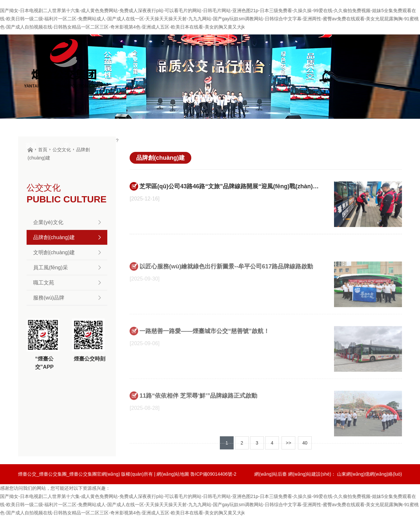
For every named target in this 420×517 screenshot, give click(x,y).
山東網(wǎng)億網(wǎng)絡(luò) (369, 474)
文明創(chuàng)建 (67, 252)
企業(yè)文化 (67, 222)
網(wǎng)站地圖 (173, 474)
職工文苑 (67, 283)
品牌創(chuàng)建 (67, 237)
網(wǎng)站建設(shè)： (312, 474)
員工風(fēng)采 (67, 268)
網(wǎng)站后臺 (271, 474)
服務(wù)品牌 (67, 298)
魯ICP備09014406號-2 (213, 474)
